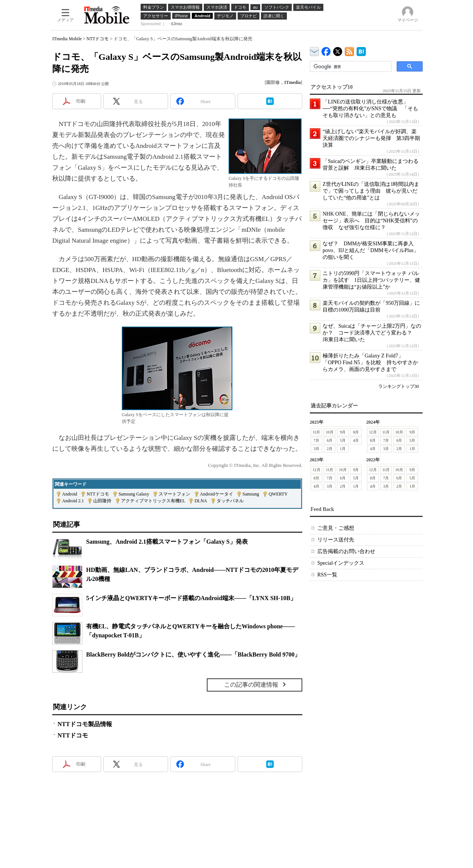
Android (70, 494)
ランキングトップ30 (399, 386)
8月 (356, 432)
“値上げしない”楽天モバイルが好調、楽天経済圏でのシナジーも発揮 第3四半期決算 (371, 138)
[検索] (350, 67)
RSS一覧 (327, 575)
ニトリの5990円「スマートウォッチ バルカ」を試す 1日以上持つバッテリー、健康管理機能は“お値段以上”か (371, 280)
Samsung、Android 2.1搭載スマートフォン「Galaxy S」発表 (167, 542)
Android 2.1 (73, 501)
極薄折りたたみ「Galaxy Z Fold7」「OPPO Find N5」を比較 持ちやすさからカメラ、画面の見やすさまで (370, 363)
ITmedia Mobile (67, 39)
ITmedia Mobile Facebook (326, 50)
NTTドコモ (98, 39)
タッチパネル (230, 501)
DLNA (201, 501)
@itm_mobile (338, 50)
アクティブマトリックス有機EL (153, 501)
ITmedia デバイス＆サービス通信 (315, 50)
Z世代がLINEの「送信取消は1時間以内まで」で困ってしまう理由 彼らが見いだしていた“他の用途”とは (371, 191)
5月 (343, 440)
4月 (356, 440)
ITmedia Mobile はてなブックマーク (361, 50)
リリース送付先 (336, 540)
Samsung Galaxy (134, 494)
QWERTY (278, 494)
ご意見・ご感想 (336, 528)
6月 (330, 440)
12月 (373, 432)
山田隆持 (102, 501)
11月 (317, 432)
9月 (343, 432)
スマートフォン (174, 494)
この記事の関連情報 (251, 685)
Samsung (251, 494)
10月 (330, 432)
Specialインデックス (341, 563)
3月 (316, 449)
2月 (330, 449)
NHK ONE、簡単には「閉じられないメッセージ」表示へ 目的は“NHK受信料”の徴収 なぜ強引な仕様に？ (371, 221)
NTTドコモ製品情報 (85, 724)
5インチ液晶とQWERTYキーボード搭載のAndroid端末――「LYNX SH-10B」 (191, 598)
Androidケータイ (217, 494)
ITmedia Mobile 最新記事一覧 (349, 50)
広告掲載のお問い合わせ (346, 551)
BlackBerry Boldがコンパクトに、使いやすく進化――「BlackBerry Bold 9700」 (193, 654)
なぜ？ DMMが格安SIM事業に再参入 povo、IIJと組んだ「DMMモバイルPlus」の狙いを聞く (371, 250)
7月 (316, 440)
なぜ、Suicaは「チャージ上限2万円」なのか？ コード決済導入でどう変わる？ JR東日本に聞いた (372, 333)
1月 (343, 449)
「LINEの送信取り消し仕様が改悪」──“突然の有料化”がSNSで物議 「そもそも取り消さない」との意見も (370, 109)
